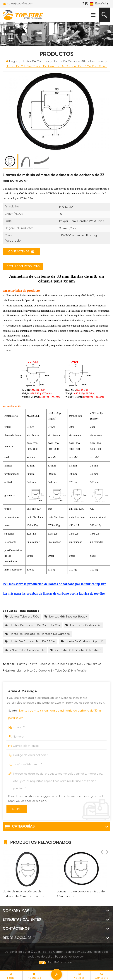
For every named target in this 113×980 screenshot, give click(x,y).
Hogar (12, 62)
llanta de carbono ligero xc (85, 642)
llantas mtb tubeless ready (68, 617)
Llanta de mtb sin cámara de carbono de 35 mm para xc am (23, 894)
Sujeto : (56, 715)
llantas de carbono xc (86, 626)
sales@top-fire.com (20, 4)
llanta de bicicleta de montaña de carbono (40, 634)
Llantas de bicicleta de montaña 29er (35, 626)
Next (107, 842)
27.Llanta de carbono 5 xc (27, 650)
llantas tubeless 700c (25, 617)
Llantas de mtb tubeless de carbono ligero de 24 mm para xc (59, 664)
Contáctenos (21, 252)
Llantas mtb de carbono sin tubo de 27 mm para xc (52, 671)
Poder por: (70, 957)
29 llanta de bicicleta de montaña (78, 650)
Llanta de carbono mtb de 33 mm (33, 642)
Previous (102, 842)
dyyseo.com (77, 957)
